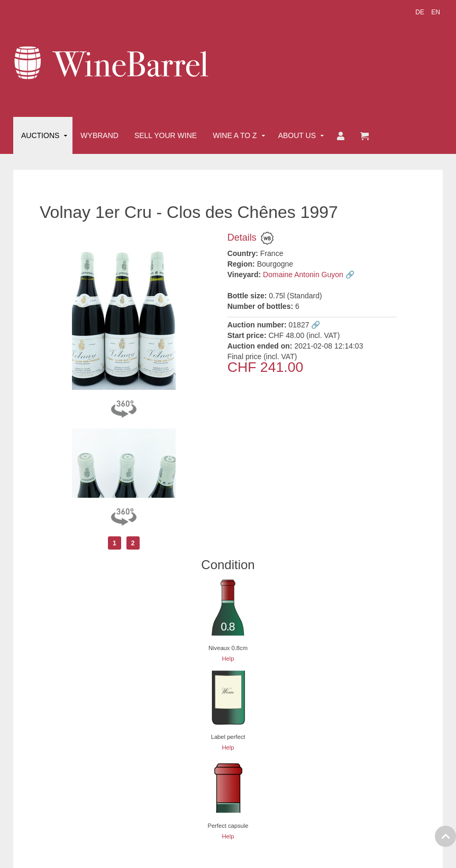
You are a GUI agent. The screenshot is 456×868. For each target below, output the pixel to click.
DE (421, 12)
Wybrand (99, 135)
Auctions (40, 135)
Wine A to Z (235, 135)
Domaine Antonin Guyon (303, 275)
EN (436, 12)
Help (228, 659)
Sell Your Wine (166, 135)
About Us (297, 135)
